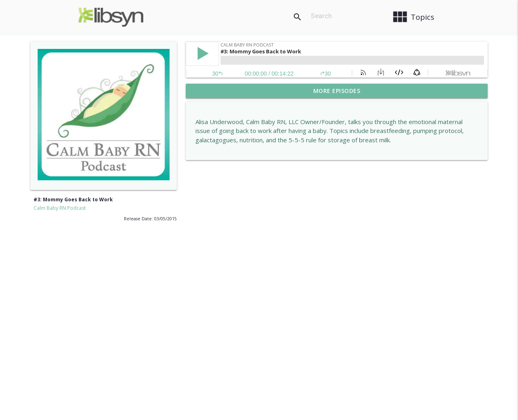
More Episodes (337, 91)
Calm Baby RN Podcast (60, 208)
